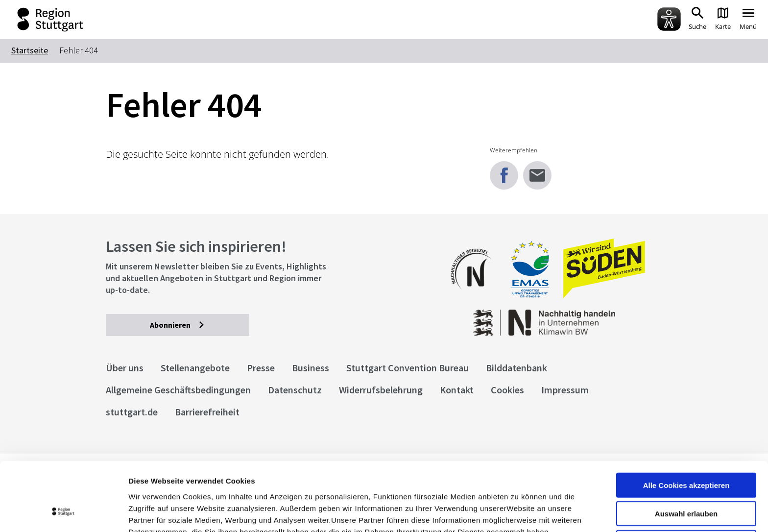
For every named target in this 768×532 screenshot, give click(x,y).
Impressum (149, 481)
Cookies (507, 390)
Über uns (125, 368)
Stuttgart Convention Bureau (408, 368)
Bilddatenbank (516, 368)
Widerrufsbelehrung (381, 390)
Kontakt (457, 390)
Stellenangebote (195, 368)
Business (311, 368)
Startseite (30, 50)
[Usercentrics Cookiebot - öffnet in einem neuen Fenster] (63, 513)
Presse (261, 368)
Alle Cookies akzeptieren (686, 423)
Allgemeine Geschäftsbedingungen (178, 390)
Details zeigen (521, 513)
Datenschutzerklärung (217, 481)
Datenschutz (295, 390)
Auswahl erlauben (686, 451)
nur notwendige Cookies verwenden (686, 484)
